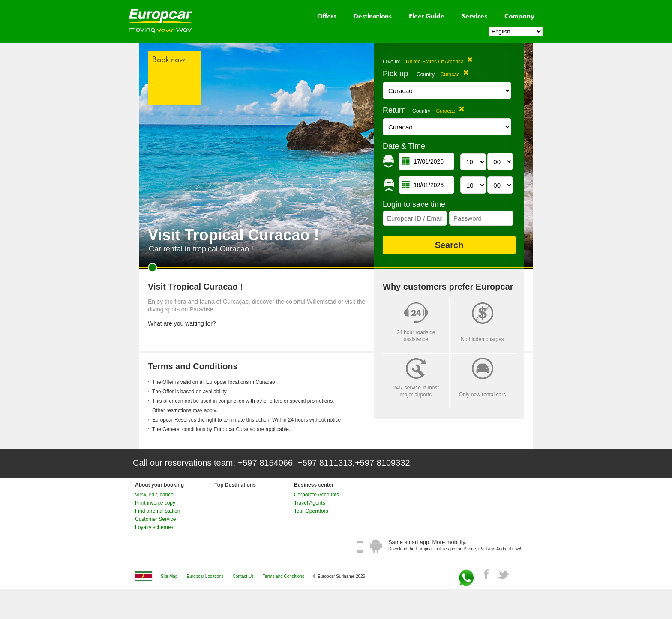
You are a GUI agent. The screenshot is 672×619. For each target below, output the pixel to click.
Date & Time (404, 146)
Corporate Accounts (316, 495)
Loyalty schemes (154, 527)
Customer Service (155, 519)
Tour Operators (311, 511)
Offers (327, 16)
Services (474, 16)
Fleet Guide (427, 16)
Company (519, 16)
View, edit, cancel (155, 495)
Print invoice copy (155, 503)
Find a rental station (157, 511)
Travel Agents (310, 503)
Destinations (373, 16)
